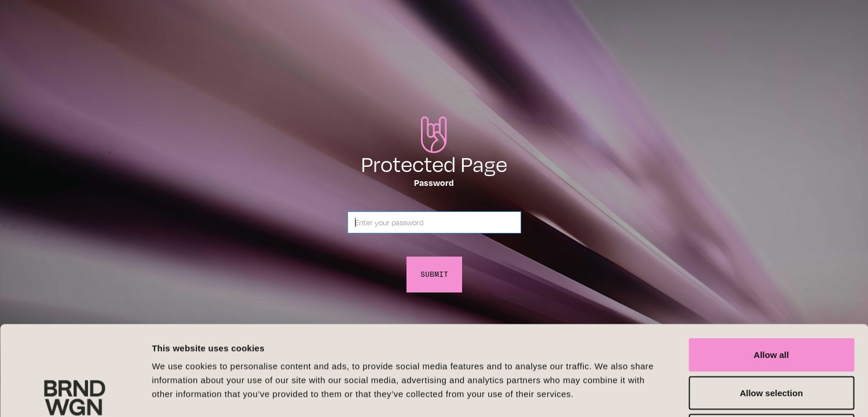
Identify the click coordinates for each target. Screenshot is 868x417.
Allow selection (771, 303)
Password (434, 182)
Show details (608, 394)
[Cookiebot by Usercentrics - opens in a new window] (75, 394)
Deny (772, 341)
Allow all (772, 265)
